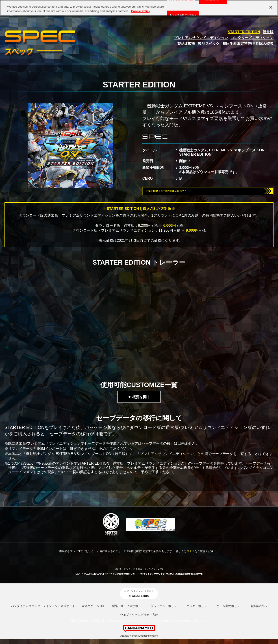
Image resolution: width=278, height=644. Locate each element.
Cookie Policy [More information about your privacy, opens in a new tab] (141, 11)
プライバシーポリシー (165, 609)
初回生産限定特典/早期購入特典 (248, 44)
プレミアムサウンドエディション (201, 38)
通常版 (268, 32)
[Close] (271, 7)
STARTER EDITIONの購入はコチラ (180, 193)
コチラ (191, 555)
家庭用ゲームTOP (94, 609)
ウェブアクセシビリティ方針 (139, 618)
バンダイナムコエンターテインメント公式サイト (43, 609)
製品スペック (209, 44)
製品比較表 (186, 44)
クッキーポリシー (198, 609)
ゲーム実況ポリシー (230, 609)
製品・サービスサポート (128, 609)
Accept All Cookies (183, 15)
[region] (139, 8)
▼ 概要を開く (139, 400)
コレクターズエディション (252, 38)
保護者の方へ (258, 609)
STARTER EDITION (244, 32)
